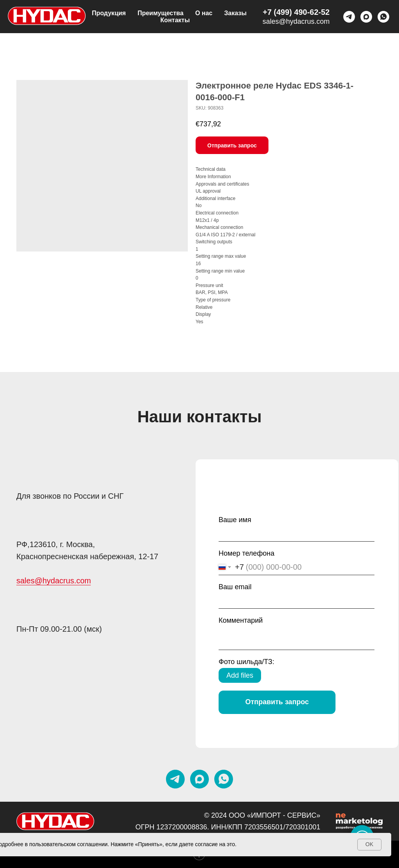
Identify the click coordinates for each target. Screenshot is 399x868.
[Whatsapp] (383, 17)
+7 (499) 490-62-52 (296, 12)
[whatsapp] (224, 779)
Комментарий (241, 620)
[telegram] (349, 17)
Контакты (175, 20)
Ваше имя (235, 520)
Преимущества (161, 13)
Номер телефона (246, 553)
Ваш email (235, 587)
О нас (204, 13)
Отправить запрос (277, 702)
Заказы (235, 13)
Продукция (109, 13)
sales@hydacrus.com (296, 21)
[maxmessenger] (366, 17)
